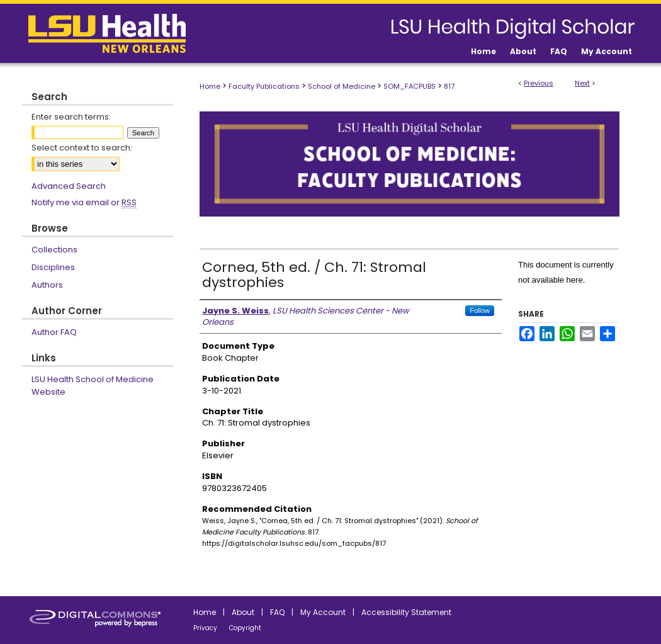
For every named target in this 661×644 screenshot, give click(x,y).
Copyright (245, 628)
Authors (47, 285)
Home (210, 86)
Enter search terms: (71, 117)
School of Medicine (342, 86)
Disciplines (53, 267)
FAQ (277, 612)
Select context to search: (82, 148)
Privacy (205, 628)
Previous (539, 83)
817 (449, 86)
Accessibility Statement (406, 612)
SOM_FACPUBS (410, 86)
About (243, 612)
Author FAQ (54, 332)
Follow (480, 310)
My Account (323, 612)
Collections (54, 250)
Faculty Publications (264, 86)
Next (582, 83)
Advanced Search (69, 186)
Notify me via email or (84, 203)
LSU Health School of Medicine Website (93, 386)
